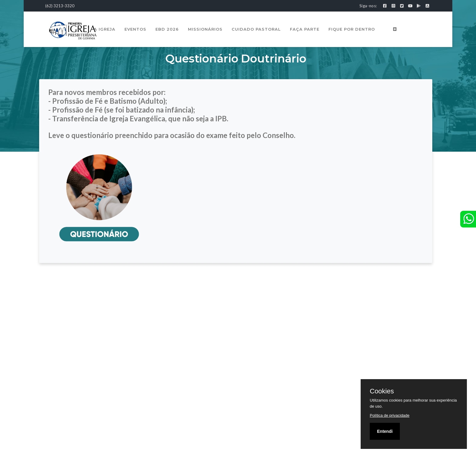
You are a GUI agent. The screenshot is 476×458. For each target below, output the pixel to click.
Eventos (136, 29)
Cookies (382, 391)
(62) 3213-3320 (60, 6)
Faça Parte (305, 29)
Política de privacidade (390, 415)
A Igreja (105, 29)
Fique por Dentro (352, 29)
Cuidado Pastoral (257, 29)
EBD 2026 (167, 29)
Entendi (385, 431)
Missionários (206, 29)
